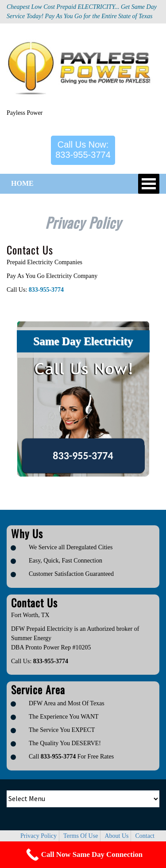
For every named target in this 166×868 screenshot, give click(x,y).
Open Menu (149, 184)
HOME (22, 183)
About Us (116, 836)
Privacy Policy (39, 836)
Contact (145, 836)
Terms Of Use (81, 836)
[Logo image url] (83, 70)
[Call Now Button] (83, 855)
